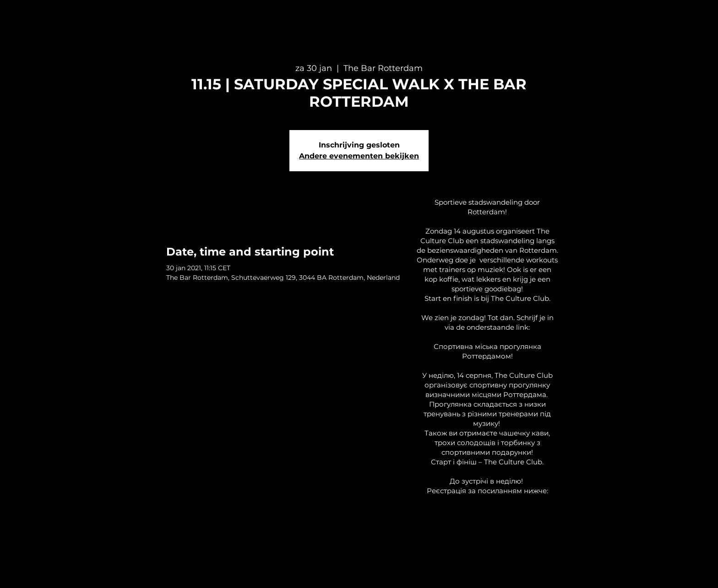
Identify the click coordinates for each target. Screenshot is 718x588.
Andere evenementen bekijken (359, 156)
